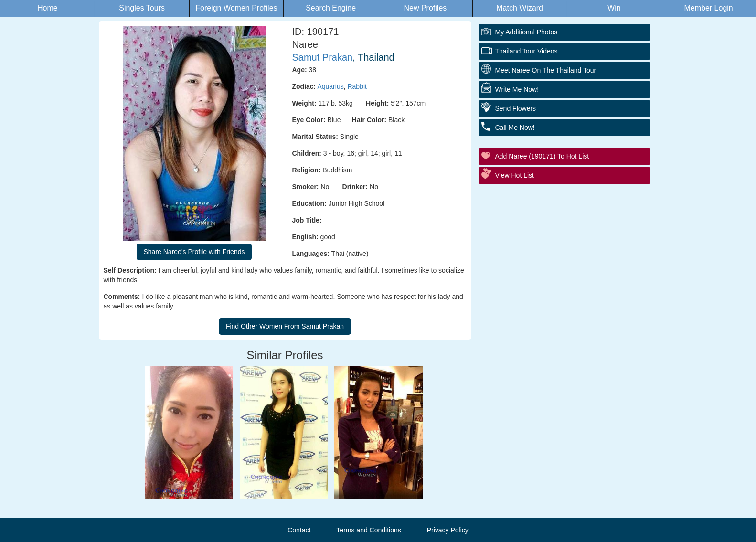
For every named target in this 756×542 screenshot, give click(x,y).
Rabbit (357, 86)
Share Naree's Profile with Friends (194, 252)
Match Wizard (520, 8)
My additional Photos (527, 32)
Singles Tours (142, 8)
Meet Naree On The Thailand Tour (546, 70)
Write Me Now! (517, 89)
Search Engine (331, 8)
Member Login (708, 8)
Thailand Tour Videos (527, 51)
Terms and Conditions (368, 530)
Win (614, 8)
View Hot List (515, 175)
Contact (299, 530)
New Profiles (425, 8)
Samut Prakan (323, 57)
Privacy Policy (448, 530)
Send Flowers (516, 108)
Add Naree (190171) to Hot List (542, 156)
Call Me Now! (515, 128)
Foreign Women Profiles (236, 8)
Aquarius (330, 86)
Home (48, 8)
